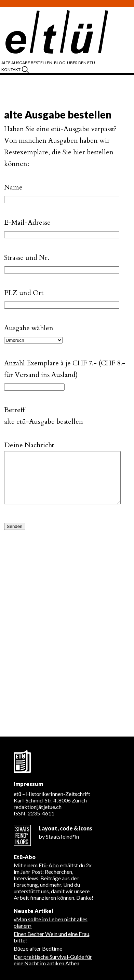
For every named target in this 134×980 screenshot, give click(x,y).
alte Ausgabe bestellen (27, 63)
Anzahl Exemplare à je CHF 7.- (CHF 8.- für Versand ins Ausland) (65, 365)
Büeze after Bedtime (38, 948)
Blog (60, 63)
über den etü (81, 63)
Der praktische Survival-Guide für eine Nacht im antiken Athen (53, 960)
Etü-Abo (49, 865)
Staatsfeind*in (62, 836)
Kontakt (11, 69)
